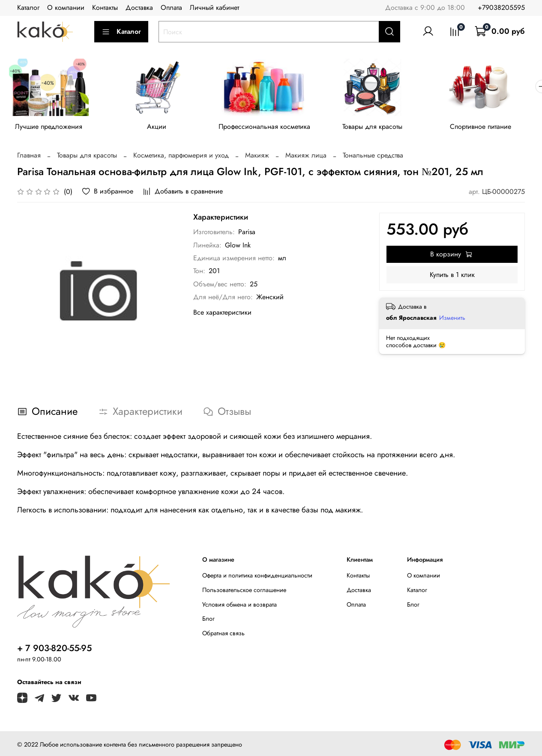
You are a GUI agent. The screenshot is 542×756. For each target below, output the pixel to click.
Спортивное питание (492, 128)
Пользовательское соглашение (244, 591)
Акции (160, 128)
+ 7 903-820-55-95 (54, 649)
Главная (29, 157)
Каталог (28, 7)
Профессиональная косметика (271, 128)
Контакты (105, 7)
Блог (208, 620)
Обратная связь (223, 634)
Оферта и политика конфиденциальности (257, 577)
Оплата (171, 7)
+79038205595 (501, 7)
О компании (66, 7)
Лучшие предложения (50, 128)
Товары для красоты (381, 128)
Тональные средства (373, 157)
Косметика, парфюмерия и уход (181, 157)
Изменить (452, 319)
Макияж (257, 157)
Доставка (139, 7)
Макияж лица (306, 157)
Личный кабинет (214, 7)
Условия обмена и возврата (240, 606)
